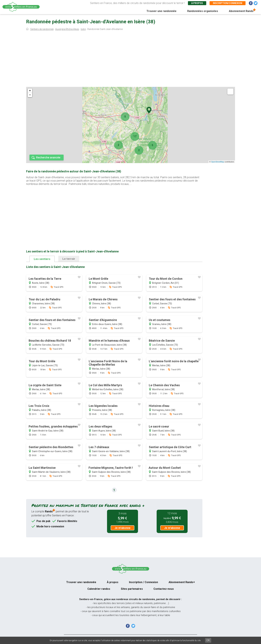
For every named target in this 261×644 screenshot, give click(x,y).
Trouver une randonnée (161, 11)
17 (135, 136)
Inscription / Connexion (143, 582)
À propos (197, 3)
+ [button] (30, 91)
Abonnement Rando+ (182, 582)
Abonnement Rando (241, 11)
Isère (83, 29)
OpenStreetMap (218, 162)
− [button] (30, 95)
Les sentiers (42, 259)
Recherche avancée (48, 158)
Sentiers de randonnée (42, 29)
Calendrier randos (99, 589)
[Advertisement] (130, 60)
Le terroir (69, 259)
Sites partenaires (132, 589)
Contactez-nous (164, 589)
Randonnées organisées (203, 11)
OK (208, 640)
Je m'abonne (123, 528)
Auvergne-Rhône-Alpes (67, 29)
